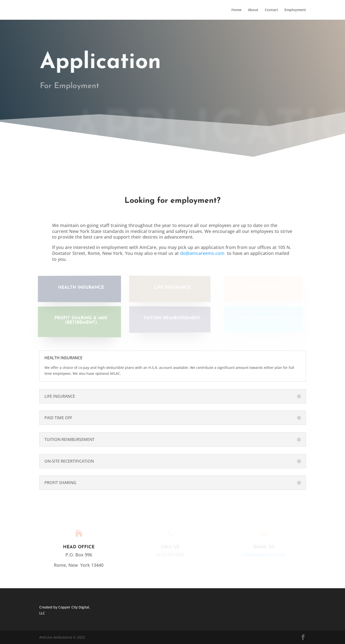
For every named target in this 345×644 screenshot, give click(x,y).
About (253, 10)
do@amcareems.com (202, 253)
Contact (271, 10)
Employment (295, 10)
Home (236, 10)
